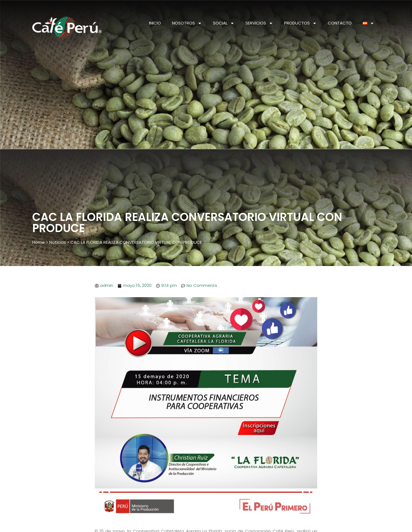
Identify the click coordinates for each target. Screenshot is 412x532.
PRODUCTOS (300, 23)
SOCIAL (224, 23)
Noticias (58, 242)
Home (39, 242)
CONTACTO (340, 23)
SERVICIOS (259, 23)
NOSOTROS (187, 23)
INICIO (155, 23)
